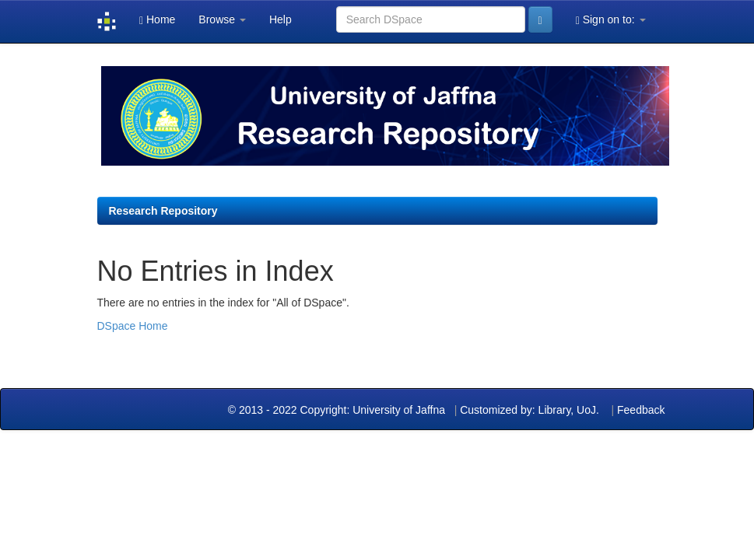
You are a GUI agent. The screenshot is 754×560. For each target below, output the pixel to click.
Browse (222, 19)
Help (281, 19)
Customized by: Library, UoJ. (530, 410)
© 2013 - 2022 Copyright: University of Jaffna (338, 410)
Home (157, 20)
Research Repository (163, 211)
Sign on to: (611, 20)
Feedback (641, 410)
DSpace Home (133, 326)
